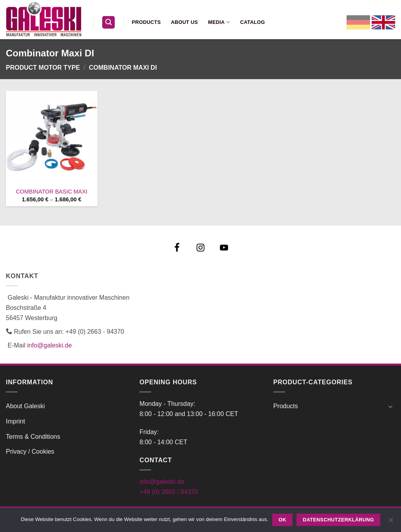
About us (184, 22)
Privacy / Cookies (30, 451)
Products (146, 22)
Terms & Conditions (33, 437)
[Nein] (390, 522)
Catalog (252, 22)
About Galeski (25, 406)
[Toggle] (390, 406)
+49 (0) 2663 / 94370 (169, 492)
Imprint (15, 421)
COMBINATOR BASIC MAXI (51, 192)
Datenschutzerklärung (338, 520)
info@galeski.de (49, 345)
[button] (108, 23)
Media (219, 22)
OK (282, 520)
